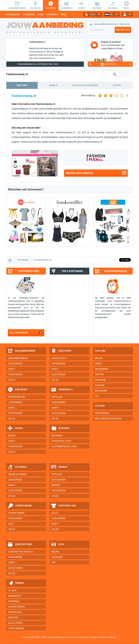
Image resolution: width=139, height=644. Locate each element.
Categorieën (29, 14)
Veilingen (17, 467)
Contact (103, 637)
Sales (55, 513)
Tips (54, 563)
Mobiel (99, 364)
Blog (57, 545)
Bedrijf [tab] (54, 85)
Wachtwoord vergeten (108, 419)
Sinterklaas (15, 612)
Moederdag (14, 596)
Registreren (102, 413)
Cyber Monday (16, 628)
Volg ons (100, 351)
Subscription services (21, 552)
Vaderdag (14, 601)
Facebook (100, 380)
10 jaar (12, 590)
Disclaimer (83, 637)
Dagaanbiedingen (21, 351)
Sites (11, 524)
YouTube (100, 385)
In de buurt (61, 351)
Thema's (16, 583)
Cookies (93, 637)
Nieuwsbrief (102, 369)
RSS (97, 396)
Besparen (60, 428)
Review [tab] (117, 85)
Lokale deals (59, 358)
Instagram (101, 391)
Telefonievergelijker (64, 447)
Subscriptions (20, 545)
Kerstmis (13, 618)
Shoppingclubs (63, 506)
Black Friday (15, 623)
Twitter (99, 375)
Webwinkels (62, 390)
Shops (41, 14)
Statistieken (52, 14)
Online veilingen (17, 474)
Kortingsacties (13, 14)
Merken (59, 467)
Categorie (57, 557)
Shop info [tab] (22, 85)
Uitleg (63, 14)
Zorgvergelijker (61, 441)
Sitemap (112, 637)
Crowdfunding (20, 506)
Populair (57, 397)
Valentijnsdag (16, 607)
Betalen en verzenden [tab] (85, 85)
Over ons (72, 637)
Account (100, 406)
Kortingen (17, 390)
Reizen (15, 428)
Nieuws (55, 552)
